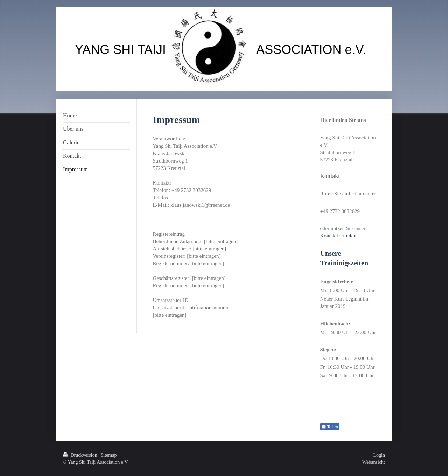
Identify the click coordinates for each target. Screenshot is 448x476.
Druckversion (81, 455)
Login (379, 455)
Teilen (330, 427)
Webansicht (374, 462)
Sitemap (109, 455)
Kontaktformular (338, 236)
